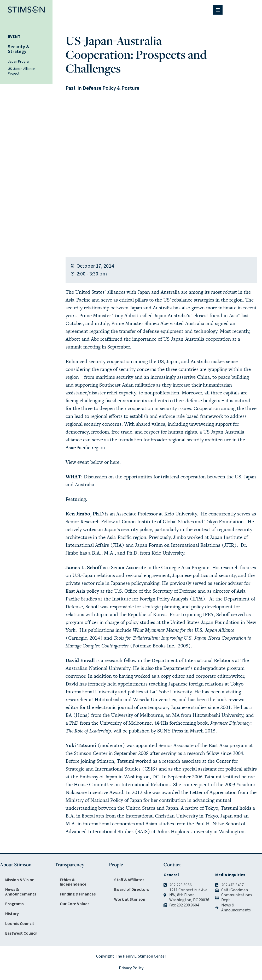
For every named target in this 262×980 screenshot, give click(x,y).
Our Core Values (75, 904)
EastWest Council (21, 933)
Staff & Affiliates (129, 880)
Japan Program (20, 62)
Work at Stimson (130, 899)
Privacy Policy (131, 968)
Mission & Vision (20, 880)
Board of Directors (132, 889)
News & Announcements (21, 892)
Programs (14, 904)
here (115, 462)
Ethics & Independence (73, 882)
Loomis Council (19, 924)
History (12, 914)
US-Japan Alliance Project (22, 71)
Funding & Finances (78, 894)
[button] (218, 10)
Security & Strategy (19, 49)
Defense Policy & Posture (111, 88)
